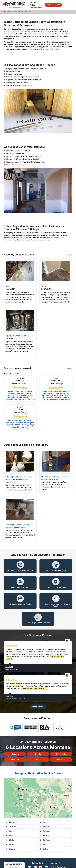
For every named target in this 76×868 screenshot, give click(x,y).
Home (7, 12)
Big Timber (47, 841)
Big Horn (46, 836)
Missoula (16, 32)
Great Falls (50, 49)
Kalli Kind (9, 667)
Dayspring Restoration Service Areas (38, 774)
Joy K (44, 286)
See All (70, 255)
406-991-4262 (36, 8)
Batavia (12, 832)
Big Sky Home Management (18, 336)
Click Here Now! (53, 5)
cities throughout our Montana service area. (35, 240)
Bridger (45, 850)
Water (15, 12)
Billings (35, 32)
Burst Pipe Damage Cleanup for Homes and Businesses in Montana (19, 480)
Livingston (23, 32)
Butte (30, 32)
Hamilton (15, 760)
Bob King (9, 697)
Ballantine (46, 827)
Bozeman (9, 32)
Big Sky (43, 49)
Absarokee (13, 823)
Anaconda (13, 827)
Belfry (11, 836)
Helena (56, 49)
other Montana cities (48, 32)
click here (62, 47)
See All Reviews (38, 707)
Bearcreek (46, 832)
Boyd (45, 845)
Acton (45, 823)
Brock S (9, 286)
